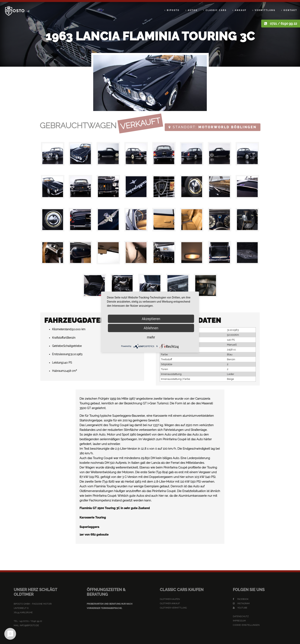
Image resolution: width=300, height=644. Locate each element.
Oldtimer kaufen (170, 599)
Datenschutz (241, 616)
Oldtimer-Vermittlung (173, 608)
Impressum (239, 621)
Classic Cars (216, 10)
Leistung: (58, 363)
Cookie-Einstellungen (246, 625)
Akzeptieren (151, 319)
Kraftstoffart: (60, 338)
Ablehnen (151, 328)
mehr (151, 337)
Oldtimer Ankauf (170, 604)
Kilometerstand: (62, 329)
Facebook (241, 599)
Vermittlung (265, 10)
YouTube (240, 608)
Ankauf (241, 10)
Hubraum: (58, 371)
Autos (193, 10)
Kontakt (290, 10)
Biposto (173, 10)
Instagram (241, 604)
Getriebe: (58, 346)
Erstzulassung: (61, 354)
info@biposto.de (29, 625)
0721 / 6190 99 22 (283, 24)
